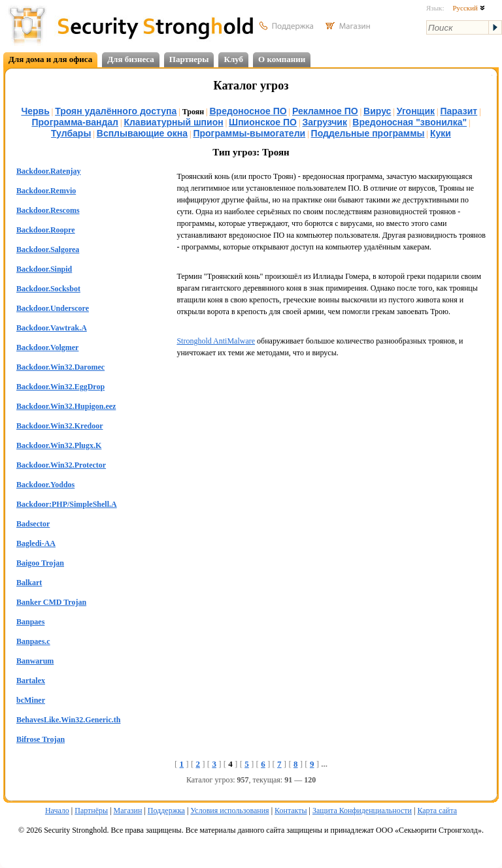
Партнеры (189, 59)
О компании (282, 59)
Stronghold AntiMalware (216, 341)
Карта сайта (437, 811)
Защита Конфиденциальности (362, 811)
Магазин (128, 811)
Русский (468, 8)
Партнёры (91, 811)
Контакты (291, 811)
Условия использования (229, 811)
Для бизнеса (131, 59)
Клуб (233, 59)
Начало (57, 811)
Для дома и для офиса (50, 59)
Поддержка (166, 811)
